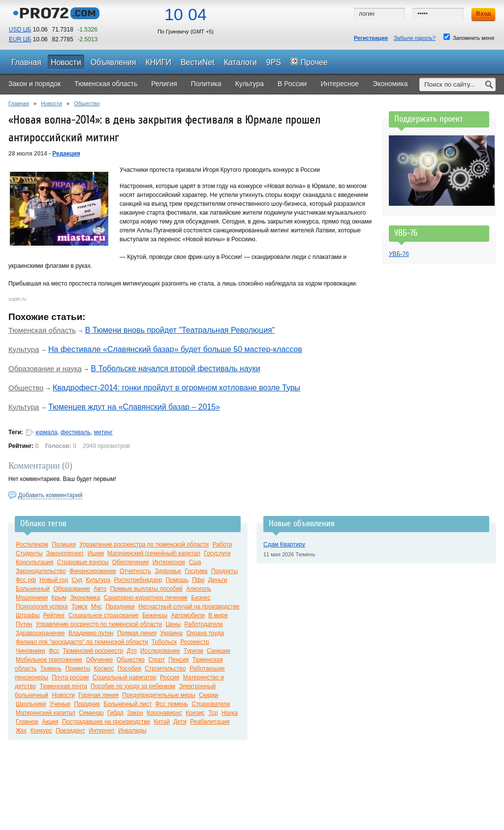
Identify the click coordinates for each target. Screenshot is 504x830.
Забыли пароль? (415, 38)
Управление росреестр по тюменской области (99, 624)
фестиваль (76, 432)
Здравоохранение (40, 633)
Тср (213, 713)
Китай (162, 722)
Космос (104, 669)
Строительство (165, 669)
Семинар (91, 713)
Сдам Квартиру (284, 544)
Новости (51, 103)
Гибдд (115, 713)
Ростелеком (32, 544)
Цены (173, 624)
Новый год (54, 580)
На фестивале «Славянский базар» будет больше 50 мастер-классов (175, 349)
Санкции (219, 651)
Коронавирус (164, 713)
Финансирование (93, 571)
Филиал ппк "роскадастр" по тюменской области (82, 642)
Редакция (66, 154)
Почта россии (70, 677)
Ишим (96, 553)
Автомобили (188, 615)
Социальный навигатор (125, 677)
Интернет (101, 731)
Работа (222, 544)
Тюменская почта (63, 686)
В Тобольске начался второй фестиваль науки (176, 368)
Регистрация (371, 38)
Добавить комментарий (50, 495)
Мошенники (32, 598)
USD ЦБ (20, 30)
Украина (171, 633)
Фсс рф (26, 580)
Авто (100, 589)
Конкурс (41, 731)
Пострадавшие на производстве (106, 722)
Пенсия (178, 660)
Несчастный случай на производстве (189, 607)
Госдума (196, 571)
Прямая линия (137, 633)
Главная (19, 103)
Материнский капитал (46, 713)
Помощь (177, 580)
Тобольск (164, 642)
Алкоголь (199, 589)
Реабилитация (210, 722)
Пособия (129, 669)
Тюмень (51, 669)
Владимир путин (91, 633)
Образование (71, 589)
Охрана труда (205, 633)
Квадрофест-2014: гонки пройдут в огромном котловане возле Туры (176, 388)
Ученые (60, 704)
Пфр (198, 580)
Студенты (29, 553)
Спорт (157, 660)
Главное (27, 722)
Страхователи (211, 704)
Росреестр (194, 642)
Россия (170, 677)
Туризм (193, 651)
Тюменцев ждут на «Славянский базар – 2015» (134, 407)
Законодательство (41, 571)
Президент (70, 731)
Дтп (132, 651)
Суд (77, 580)
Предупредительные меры (158, 695)
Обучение (100, 660)
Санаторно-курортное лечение (146, 598)
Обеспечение (130, 562)
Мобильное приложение (49, 660)
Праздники (120, 607)
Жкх (21, 731)
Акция (50, 722)
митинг (103, 432)
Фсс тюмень (172, 704)
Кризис (195, 713)
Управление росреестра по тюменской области (144, 544)
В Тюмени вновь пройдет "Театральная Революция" (180, 330)
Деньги (218, 580)
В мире (218, 615)
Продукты (224, 571)
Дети (180, 722)
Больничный (33, 589)
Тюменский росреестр (93, 651)
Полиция (64, 544)
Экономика (85, 598)
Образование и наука (45, 368)
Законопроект (65, 553)
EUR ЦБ (20, 39)
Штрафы (28, 615)
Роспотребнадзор (138, 580)
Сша (195, 562)
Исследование (160, 651)
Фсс (54, 651)
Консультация (34, 562)
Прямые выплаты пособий (146, 589)
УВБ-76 (399, 254)
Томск (79, 607)
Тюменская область (42, 330)
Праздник (87, 704)
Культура (24, 349)
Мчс (96, 607)
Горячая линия (98, 695)
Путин (24, 624)
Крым (59, 598)
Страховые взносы (83, 562)
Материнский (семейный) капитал (154, 553)
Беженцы (155, 615)
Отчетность (135, 571)
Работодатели (204, 624)
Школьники (31, 704)
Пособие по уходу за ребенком (133, 686)
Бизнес (201, 598)
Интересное (169, 562)
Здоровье (168, 571)
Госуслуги (217, 553)
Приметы (78, 669)
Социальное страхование (103, 615)
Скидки (209, 695)
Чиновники (31, 651)
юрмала (46, 432)
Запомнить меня (469, 37)
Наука (230, 713)
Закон (135, 713)
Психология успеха (42, 607)
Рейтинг (54, 615)
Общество (87, 103)
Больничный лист (128, 704)
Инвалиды (132, 731)
